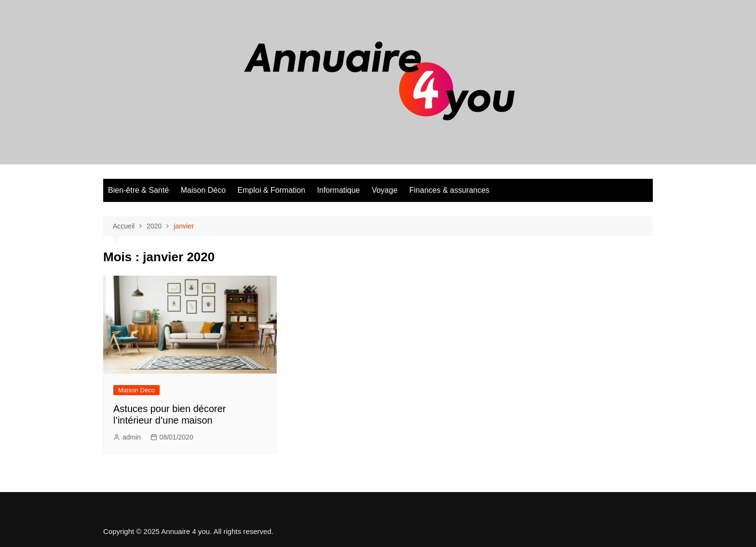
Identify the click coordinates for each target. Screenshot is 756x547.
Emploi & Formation (272, 190)
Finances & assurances (449, 190)
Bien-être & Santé (138, 190)
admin (132, 437)
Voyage (385, 190)
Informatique (339, 190)
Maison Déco (203, 190)
